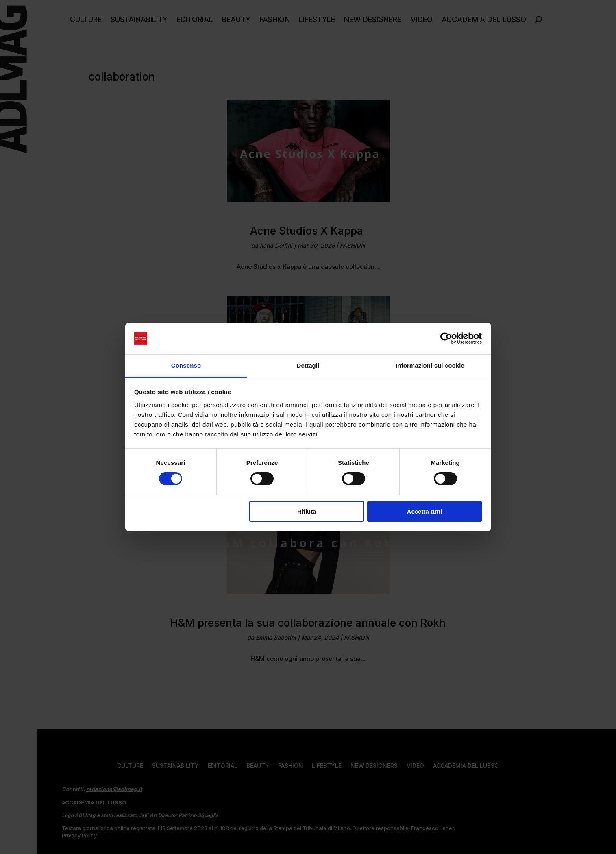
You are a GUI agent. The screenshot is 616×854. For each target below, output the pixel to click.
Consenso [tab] (186, 365)
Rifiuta (307, 511)
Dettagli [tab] (308, 365)
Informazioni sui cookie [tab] (430, 365)
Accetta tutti (425, 511)
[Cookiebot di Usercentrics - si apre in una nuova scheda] (446, 338)
